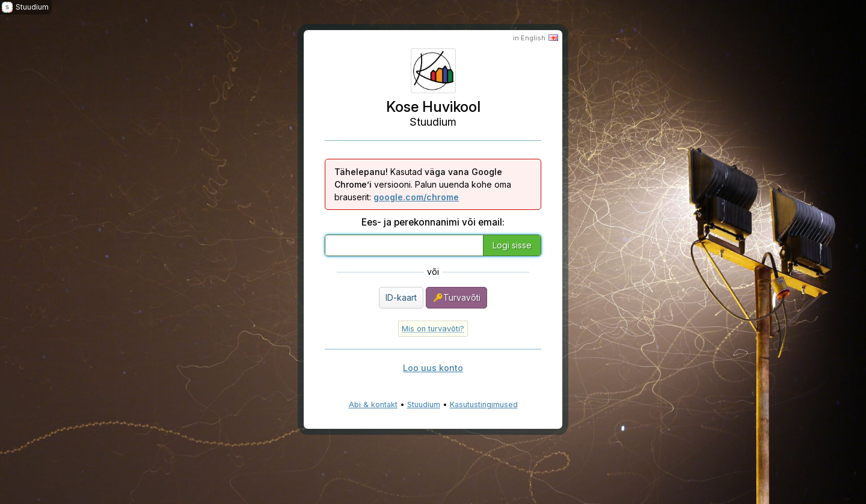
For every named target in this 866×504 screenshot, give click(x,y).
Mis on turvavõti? (433, 329)
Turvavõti (456, 298)
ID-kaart (401, 297)
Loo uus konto (433, 368)
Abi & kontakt (373, 404)
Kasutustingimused (484, 404)
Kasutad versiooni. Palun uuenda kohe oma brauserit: (423, 184)
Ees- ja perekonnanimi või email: (433, 222)
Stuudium (424, 404)
